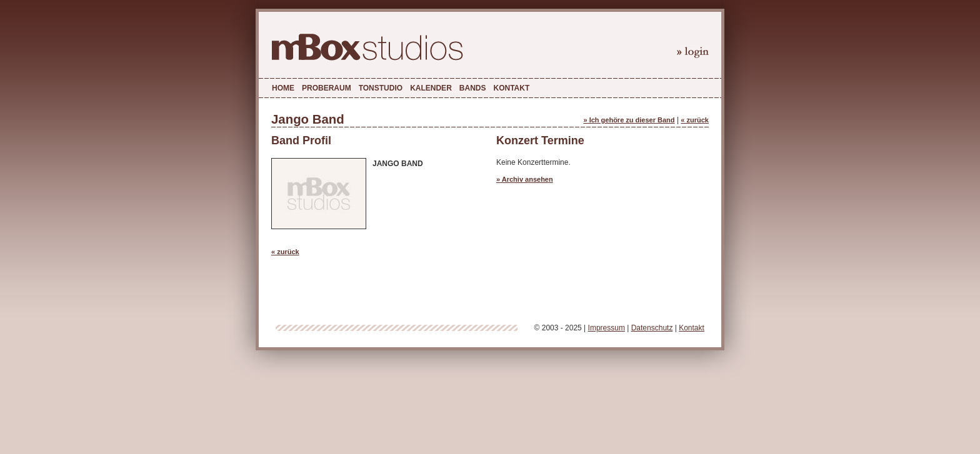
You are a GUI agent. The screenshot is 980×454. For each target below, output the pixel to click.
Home (283, 88)
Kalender (431, 88)
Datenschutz (652, 328)
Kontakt (511, 88)
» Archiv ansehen (525, 179)
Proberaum (327, 88)
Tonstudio (381, 88)
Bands (473, 88)
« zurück (695, 120)
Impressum (607, 328)
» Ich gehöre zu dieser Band (629, 120)
